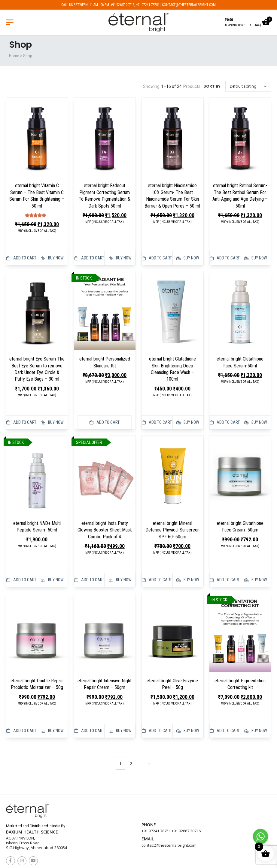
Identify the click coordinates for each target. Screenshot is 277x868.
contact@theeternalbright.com (169, 812)
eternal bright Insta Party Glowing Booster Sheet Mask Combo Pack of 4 (105, 513)
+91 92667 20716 (186, 798)
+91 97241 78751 (156, 798)
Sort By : (213, 86)
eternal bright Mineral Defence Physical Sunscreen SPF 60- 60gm (172, 513)
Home (14, 56)
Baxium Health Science (32, 799)
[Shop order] (248, 86)
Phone (149, 791)
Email (148, 806)
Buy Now (52, 250)
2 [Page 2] (131, 730)
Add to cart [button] (21, 250)
